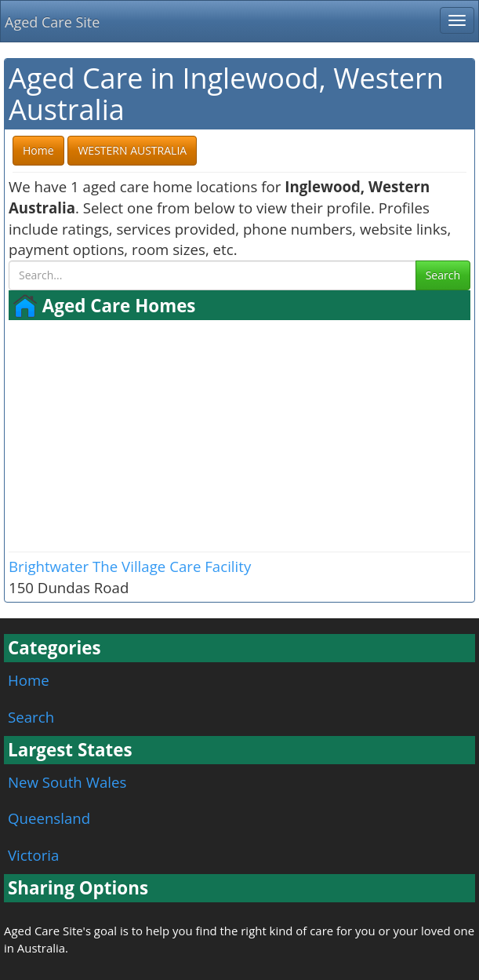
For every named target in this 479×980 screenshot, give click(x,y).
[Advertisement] (239, 434)
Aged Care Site (52, 22)
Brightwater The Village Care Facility (130, 566)
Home (29, 680)
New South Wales (67, 782)
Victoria (33, 855)
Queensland (49, 818)
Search (443, 275)
